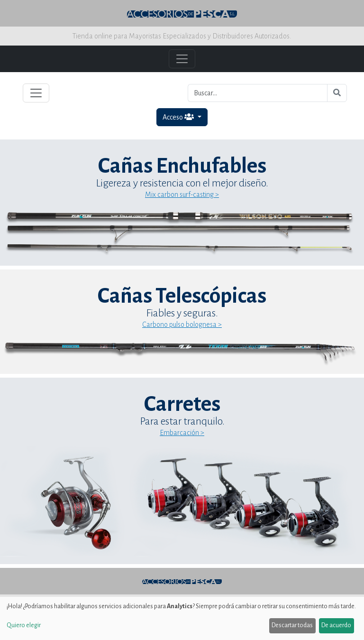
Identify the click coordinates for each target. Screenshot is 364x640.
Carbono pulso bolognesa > (182, 325)
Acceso (179, 117)
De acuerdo (336, 625)
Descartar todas (292, 625)
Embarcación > (182, 433)
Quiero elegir (24, 625)
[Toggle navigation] (36, 93)
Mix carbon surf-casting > (182, 195)
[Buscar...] (258, 93)
